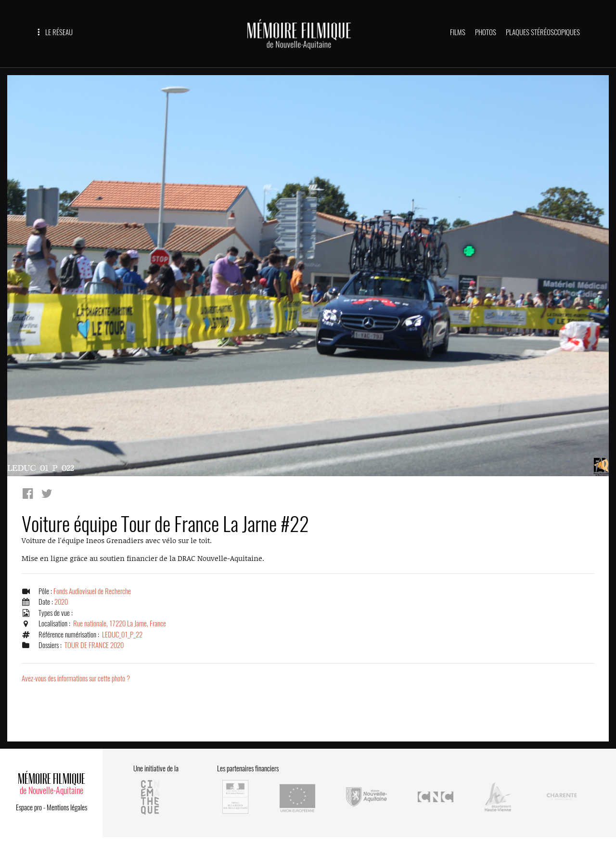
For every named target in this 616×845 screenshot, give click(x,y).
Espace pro (29, 807)
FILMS (458, 32)
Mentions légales (67, 807)
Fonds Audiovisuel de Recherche (92, 591)
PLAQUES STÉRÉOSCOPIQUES (543, 32)
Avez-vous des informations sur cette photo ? (76, 678)
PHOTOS (486, 32)
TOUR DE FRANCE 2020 (94, 645)
